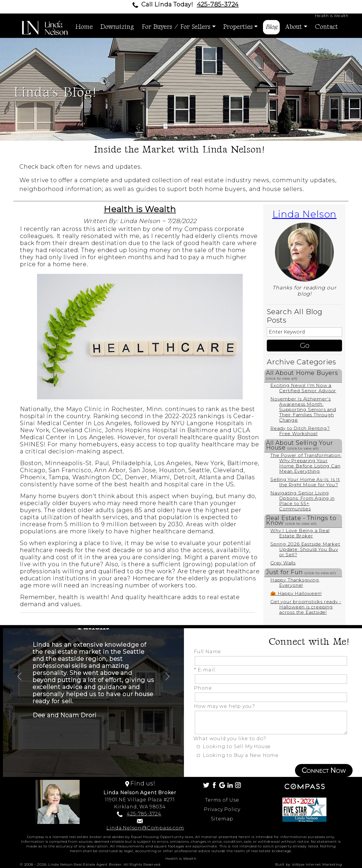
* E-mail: (206, 670)
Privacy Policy (222, 809)
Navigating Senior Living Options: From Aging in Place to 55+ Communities (302, 501)
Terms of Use (222, 800)
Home (84, 27)
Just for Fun (301, 572)
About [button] (294, 27)
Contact (326, 27)
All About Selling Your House (300, 445)
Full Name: (210, 652)
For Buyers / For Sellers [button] (176, 27)
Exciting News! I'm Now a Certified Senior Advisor (303, 388)
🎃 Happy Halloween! (296, 593)
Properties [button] (238, 27)
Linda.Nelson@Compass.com (145, 828)
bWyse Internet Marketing (317, 864)
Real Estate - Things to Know (301, 520)
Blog (271, 27)
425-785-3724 (218, 4)
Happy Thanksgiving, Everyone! (295, 583)
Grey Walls (283, 563)
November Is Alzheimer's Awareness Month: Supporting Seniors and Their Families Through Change (303, 409)
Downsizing (117, 27)
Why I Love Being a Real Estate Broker (300, 533)
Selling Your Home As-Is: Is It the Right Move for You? (305, 482)
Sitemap (222, 819)
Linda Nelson (305, 214)
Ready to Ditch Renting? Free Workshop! (300, 431)
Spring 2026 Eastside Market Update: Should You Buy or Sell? (305, 549)
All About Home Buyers (302, 375)
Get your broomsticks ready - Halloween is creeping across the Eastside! (306, 607)
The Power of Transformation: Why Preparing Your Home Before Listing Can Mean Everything (306, 463)
